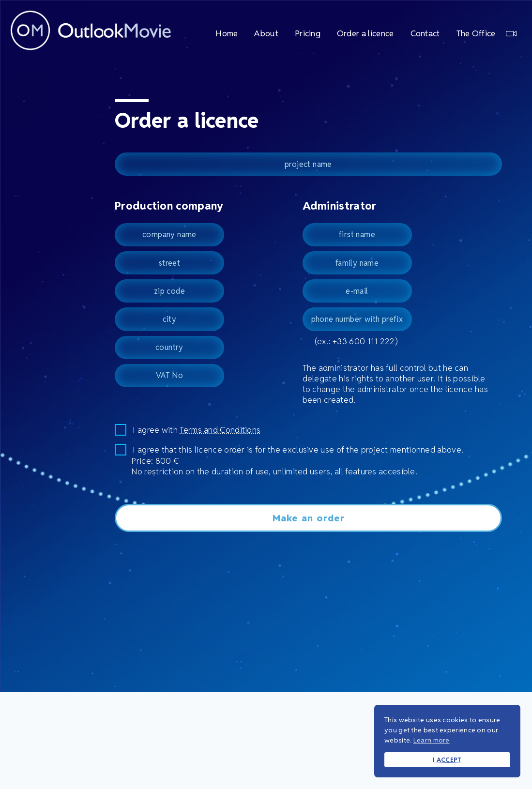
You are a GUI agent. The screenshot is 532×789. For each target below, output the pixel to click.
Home (227, 33)
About (266, 33)
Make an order (309, 518)
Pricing (308, 33)
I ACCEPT (447, 760)
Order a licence (365, 33)
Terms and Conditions (220, 430)
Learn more (432, 740)
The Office (486, 33)
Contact (425, 33)
